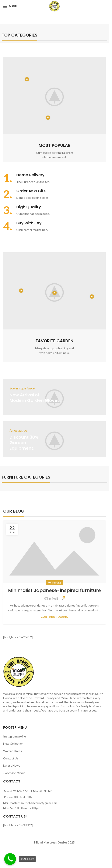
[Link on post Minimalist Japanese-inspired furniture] (54, 552)
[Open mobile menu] (10, 6)
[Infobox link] (54, 178)
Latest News (12, 765)
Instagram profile (15, 736)
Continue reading (54, 617)
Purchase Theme (14, 773)
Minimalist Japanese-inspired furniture (54, 590)
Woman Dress (13, 751)
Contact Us (11, 758)
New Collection (13, 744)
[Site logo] (54, 6)
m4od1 (54, 598)
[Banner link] (54, 397)
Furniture (54, 583)
